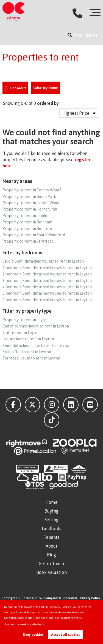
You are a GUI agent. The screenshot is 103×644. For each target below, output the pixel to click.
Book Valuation (51, 572)
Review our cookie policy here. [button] (25, 624)
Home (51, 502)
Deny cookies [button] (33, 635)
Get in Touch (51, 563)
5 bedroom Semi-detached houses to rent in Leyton (47, 293)
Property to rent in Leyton (26, 320)
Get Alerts (15, 88)
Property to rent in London (26, 216)
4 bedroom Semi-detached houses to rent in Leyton (47, 287)
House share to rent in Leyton (28, 339)
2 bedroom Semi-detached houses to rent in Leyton (47, 274)
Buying (51, 511)
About (52, 546)
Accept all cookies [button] (66, 635)
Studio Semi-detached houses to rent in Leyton (43, 261)
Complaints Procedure (61, 598)
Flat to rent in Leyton (21, 333)
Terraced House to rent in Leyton (31, 358)
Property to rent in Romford (27, 229)
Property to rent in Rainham (27, 222)
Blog (51, 555)
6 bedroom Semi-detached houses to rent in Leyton (47, 300)
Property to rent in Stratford (28, 241)
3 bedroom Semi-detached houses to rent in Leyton (47, 281)
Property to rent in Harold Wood (31, 203)
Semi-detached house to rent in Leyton (36, 346)
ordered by (48, 103)
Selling (51, 520)
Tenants (52, 537)
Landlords (51, 528)
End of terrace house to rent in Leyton (36, 326)
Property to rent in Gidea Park (29, 197)
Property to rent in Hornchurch (30, 209)
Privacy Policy (90, 598)
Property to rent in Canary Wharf (32, 190)
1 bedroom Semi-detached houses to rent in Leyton (47, 268)
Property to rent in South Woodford (34, 235)
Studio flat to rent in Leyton (27, 352)
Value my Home (46, 88)
